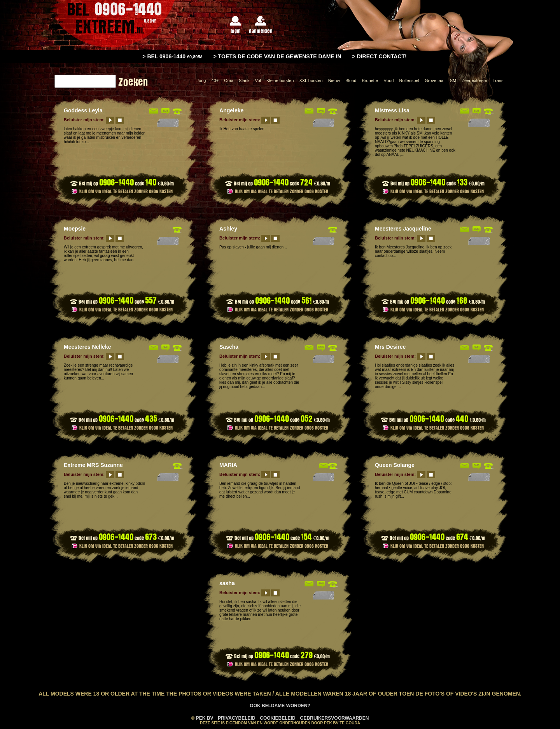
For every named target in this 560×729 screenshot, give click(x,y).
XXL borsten (311, 80)
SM (453, 80)
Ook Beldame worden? (280, 706)
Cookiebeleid (277, 718)
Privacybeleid (236, 718)
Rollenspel (409, 80)
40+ (215, 80)
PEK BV (205, 718)
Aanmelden (261, 25)
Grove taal (435, 80)
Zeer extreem (474, 80)
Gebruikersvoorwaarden (334, 718)
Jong (201, 80)
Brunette (370, 80)
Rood (388, 80)
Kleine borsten (280, 80)
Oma (229, 80)
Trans (498, 80)
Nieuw (334, 80)
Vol (258, 80)
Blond (351, 80)
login (235, 25)
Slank (244, 80)
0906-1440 (116, 183)
